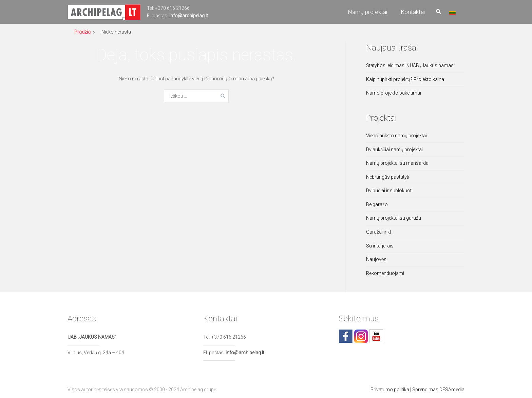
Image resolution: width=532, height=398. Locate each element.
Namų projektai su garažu (394, 218)
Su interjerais (380, 246)
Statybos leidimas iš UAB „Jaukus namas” (411, 65)
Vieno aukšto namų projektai (396, 136)
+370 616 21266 (172, 8)
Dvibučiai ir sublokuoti (389, 191)
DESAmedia (452, 390)
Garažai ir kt (379, 232)
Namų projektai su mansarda (397, 163)
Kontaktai (413, 12)
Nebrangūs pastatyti (388, 177)
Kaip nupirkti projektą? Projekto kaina (405, 79)
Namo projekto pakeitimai (394, 93)
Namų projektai (367, 12)
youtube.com (376, 336)
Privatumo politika (390, 390)
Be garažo (377, 204)
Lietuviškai (452, 13)
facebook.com (346, 336)
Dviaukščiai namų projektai (394, 150)
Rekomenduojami (385, 273)
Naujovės (376, 259)
